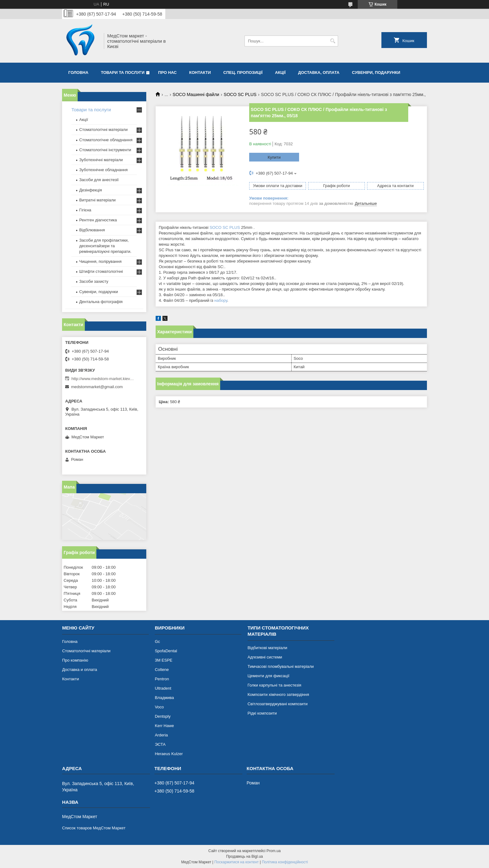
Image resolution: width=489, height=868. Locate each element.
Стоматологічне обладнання (106, 140)
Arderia (161, 735)
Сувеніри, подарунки (376, 72)
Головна (78, 72)
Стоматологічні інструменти (105, 150)
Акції (280, 72)
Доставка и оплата (80, 670)
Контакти (200, 72)
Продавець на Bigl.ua (244, 856)
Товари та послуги (123, 72)
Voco (159, 707)
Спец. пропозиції (243, 72)
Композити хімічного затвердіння (278, 694)
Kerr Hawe (164, 726)
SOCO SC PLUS (240, 94)
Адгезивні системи (265, 657)
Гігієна (85, 210)
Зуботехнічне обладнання (103, 170)
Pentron (162, 679)
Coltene (162, 670)
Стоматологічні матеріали (103, 130)
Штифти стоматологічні (101, 271)
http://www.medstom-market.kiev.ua (103, 379)
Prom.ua (274, 851)
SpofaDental (166, 651)
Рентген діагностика (98, 220)
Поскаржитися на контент (236, 862)
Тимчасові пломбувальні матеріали (281, 666)
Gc (157, 641)
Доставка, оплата (319, 72)
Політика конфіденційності (285, 862)
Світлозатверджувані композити (278, 704)
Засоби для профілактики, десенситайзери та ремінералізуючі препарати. (105, 246)
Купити (274, 157)
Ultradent (163, 688)
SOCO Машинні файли (196, 94)
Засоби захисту (94, 281)
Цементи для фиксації (269, 676)
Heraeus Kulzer (169, 754)
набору (221, 300)
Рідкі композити (262, 713)
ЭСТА (160, 744)
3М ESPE (163, 660)
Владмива (164, 698)
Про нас (167, 72)
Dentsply (163, 716)
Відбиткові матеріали (267, 648)
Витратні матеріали (97, 200)
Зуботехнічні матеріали (101, 160)
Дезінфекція (91, 190)
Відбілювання (92, 230)
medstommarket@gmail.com (97, 387)
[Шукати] (333, 41)
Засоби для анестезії (99, 180)
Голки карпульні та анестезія (274, 685)
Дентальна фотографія (101, 302)
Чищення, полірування (100, 261)
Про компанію (75, 660)
